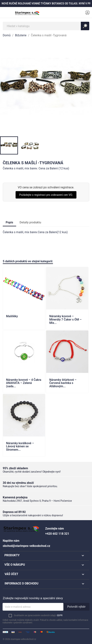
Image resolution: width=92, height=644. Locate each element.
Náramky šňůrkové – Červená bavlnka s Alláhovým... (63, 383)
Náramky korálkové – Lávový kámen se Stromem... (20, 447)
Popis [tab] (9, 222)
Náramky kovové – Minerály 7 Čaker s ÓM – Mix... (65, 320)
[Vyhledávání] (46, 26)
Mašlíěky (12, 316)
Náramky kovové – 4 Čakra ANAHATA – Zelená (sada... (24, 383)
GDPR (60, 615)
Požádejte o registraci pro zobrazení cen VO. (46, 195)
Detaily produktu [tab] (30, 222)
